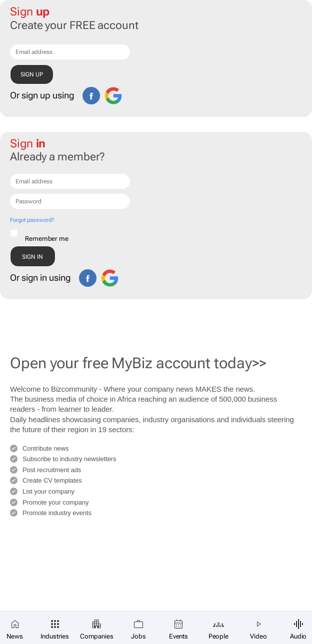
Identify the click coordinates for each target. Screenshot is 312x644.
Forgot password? (32, 220)
